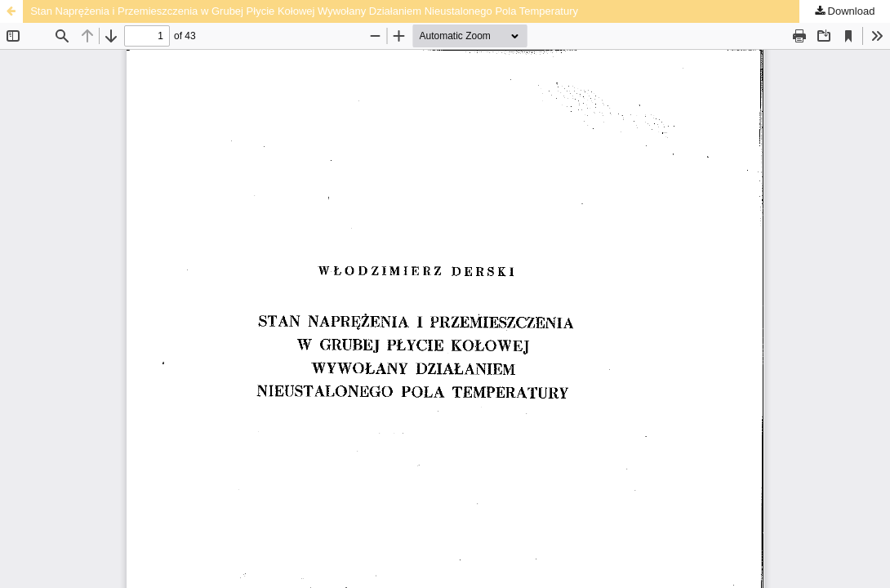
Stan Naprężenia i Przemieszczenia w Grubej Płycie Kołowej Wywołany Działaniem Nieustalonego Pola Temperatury (304, 11)
